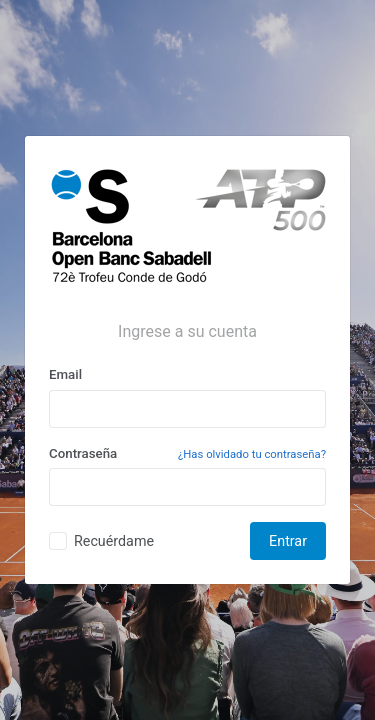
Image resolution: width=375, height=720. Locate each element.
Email (65, 374)
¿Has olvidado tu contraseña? (252, 454)
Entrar (288, 541)
